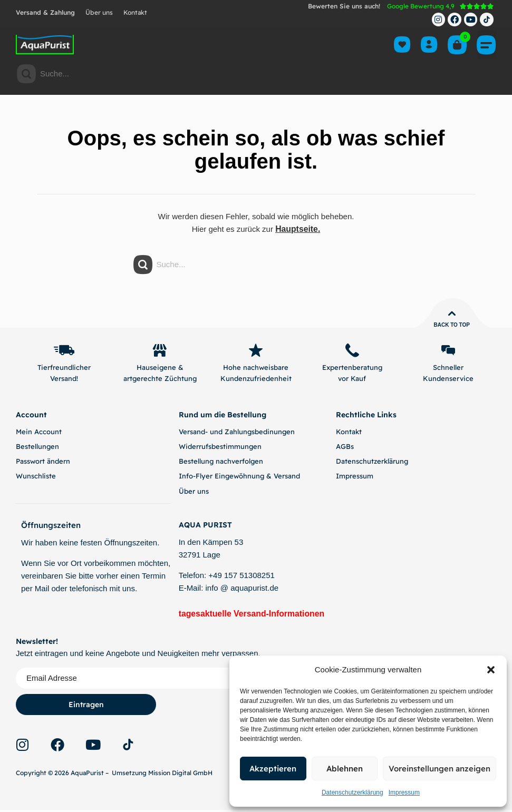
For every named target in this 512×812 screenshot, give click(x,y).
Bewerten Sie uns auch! (344, 6)
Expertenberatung (352, 369)
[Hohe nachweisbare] (256, 351)
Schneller (448, 369)
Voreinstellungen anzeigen (439, 769)
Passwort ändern (43, 463)
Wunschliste (36, 478)
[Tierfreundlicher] (64, 351)
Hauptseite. (298, 229)
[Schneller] (448, 351)
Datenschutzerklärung (352, 793)
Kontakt (135, 12)
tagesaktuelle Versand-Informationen (248, 616)
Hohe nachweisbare (256, 369)
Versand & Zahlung (45, 12)
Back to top (452, 325)
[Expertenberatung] (352, 351)
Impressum (404, 793)
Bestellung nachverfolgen (221, 463)
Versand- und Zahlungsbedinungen (237, 434)
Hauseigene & (160, 369)
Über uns (99, 12)
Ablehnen (345, 769)
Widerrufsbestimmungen (220, 448)
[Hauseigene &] (160, 351)
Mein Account (39, 434)
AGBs (345, 448)
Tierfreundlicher (64, 369)
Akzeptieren (273, 769)
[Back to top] (452, 314)
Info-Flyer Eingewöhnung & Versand (239, 478)
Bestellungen (37, 448)
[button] (491, 670)
